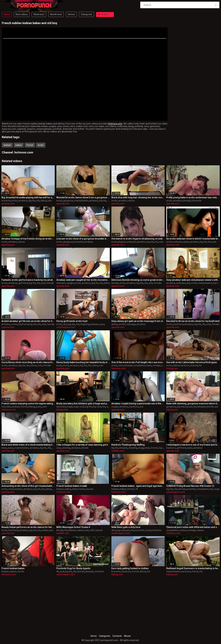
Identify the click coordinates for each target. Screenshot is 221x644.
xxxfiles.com (118, 451)
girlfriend (23, 283)
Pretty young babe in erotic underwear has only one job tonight (193, 197)
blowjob (187, 201)
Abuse (127, 636)
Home (7, 14)
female (50, 283)
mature (80, 530)
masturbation (81, 201)
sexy (59, 448)
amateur (23, 201)
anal (109, 407)
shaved (194, 365)
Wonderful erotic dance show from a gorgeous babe (83, 197)
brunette (6, 201)
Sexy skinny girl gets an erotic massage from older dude (138, 321)
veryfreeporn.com (66, 327)
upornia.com (8, 204)
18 (136, 489)
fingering (85, 324)
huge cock (79, 407)
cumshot (99, 571)
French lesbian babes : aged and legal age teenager (138, 486)
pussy (102, 324)
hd (200, 365)
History (71, 14)
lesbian (7, 145)
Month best (56, 14)
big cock (97, 407)
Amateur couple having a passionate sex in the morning (138, 404)
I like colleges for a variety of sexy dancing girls (82, 445)
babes (19, 145)
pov (142, 407)
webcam (131, 242)
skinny (115, 324)
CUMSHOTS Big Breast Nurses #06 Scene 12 (190, 486)
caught (70, 283)
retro (121, 365)
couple (115, 407)
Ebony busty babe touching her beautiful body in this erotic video (83, 362)
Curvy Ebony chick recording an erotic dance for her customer (28, 362)
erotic (41, 145)
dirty (114, 530)
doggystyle (144, 448)
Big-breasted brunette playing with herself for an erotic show (28, 197)
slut (188, 283)
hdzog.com (172, 368)
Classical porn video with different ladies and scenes (193, 527)
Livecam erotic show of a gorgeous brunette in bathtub (83, 239)
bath (75, 489)
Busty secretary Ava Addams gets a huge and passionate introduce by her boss (83, 404)
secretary (61, 407)
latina (44, 201)
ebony (132, 201)
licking (32, 407)
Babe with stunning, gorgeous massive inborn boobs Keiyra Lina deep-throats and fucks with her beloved (193, 404)
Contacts (117, 636)
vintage (157, 365)
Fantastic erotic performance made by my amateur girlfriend (28, 280)
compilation (140, 365)
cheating (133, 448)
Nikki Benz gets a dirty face (126, 527)
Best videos (22, 14)
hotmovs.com (24, 152)
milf (92, 530)
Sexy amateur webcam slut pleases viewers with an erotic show (193, 280)
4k (58, 571)
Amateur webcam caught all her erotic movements (83, 280)
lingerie (122, 242)
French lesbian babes (13, 568)
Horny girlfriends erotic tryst (72, 321)
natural (99, 530)
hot (3, 407)
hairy (149, 365)
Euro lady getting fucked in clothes (130, 568)
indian (45, 530)
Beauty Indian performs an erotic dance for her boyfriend (28, 527)
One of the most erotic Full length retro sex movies (138, 362)
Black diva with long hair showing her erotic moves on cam (138, 197)
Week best (39, 14)
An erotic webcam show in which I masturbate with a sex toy (193, 239)
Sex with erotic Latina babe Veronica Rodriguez (192, 362)
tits (38, 201)
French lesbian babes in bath (72, 486)
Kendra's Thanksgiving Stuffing (128, 445)
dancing (66, 448)
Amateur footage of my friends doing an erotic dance (28, 239)
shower (90, 489)
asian (186, 242)
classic (200, 530)
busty (59, 365)
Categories (86, 14)
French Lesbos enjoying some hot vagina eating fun (28, 404)
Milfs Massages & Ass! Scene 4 (73, 527)
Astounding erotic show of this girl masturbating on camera (28, 486)
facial (148, 530)
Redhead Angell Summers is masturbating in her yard (193, 568)
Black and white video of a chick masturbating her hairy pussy (28, 445)
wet (45, 407)
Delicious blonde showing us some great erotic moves (138, 280)
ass (65, 324)
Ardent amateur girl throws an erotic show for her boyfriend (28, 321)
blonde (115, 283)
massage (131, 324)
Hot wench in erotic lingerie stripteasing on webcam (138, 239)
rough (216, 489)
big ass (72, 324)
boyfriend (23, 324)
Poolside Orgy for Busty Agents (73, 568)
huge (70, 407)
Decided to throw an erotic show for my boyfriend (193, 321)
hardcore (185, 365)
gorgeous (68, 201)
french (30, 145)
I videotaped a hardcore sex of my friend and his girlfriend (193, 445)
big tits (32, 201)
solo (50, 201)
